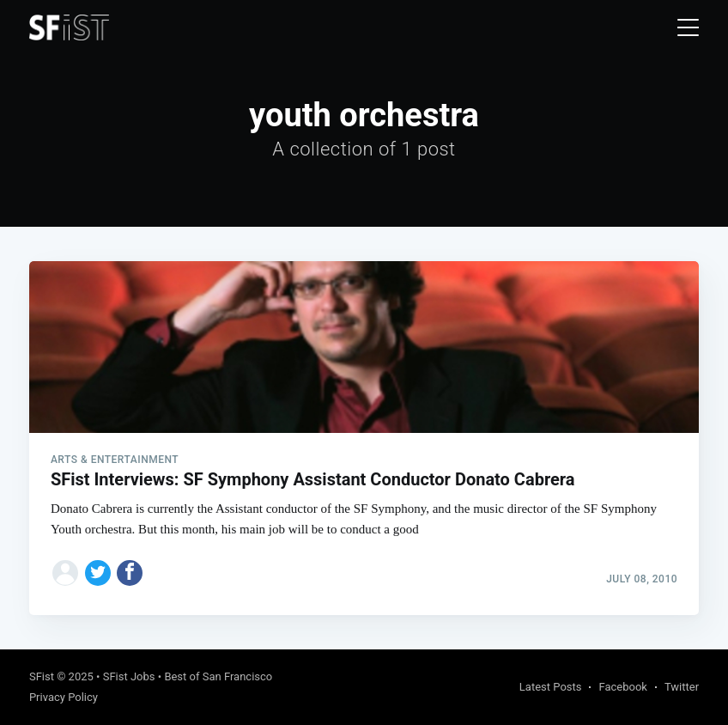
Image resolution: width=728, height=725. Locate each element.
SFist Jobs (129, 676)
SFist (42, 676)
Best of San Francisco (218, 676)
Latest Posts (551, 687)
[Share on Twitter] (98, 573)
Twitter (682, 687)
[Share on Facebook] (130, 573)
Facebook (622, 687)
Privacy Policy (64, 697)
